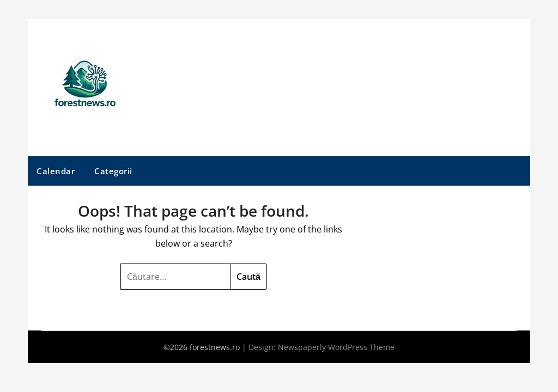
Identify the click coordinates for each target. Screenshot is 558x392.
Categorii (113, 171)
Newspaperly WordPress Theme (336, 347)
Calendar (56, 171)
